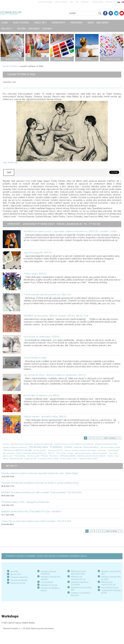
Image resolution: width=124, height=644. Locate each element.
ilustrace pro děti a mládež (48, 459)
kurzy (117, 456)
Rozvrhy (85, 2)
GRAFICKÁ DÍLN (17, 583)
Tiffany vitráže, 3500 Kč (35, 274)
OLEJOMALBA (47, 582)
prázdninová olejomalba (43, 444)
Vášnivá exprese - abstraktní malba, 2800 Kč (45, 417)
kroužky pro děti (40, 450)
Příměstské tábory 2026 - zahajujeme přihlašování (25, 502)
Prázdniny (56, 447)
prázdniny (11, 453)
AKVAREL (14, 571)
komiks (68, 450)
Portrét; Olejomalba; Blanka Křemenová (31, 453)
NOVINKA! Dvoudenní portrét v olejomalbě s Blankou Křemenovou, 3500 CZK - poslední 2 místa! (70, 231)
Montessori (54, 456)
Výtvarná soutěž (33, 456)
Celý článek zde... (11, 163)
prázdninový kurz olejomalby (22, 444)
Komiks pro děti (31, 459)
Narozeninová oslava (83, 453)
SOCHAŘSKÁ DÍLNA (110, 588)
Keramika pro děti (16, 459)
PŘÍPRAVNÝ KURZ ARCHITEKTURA (78, 573)
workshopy (102, 450)
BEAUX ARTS (16, 574)
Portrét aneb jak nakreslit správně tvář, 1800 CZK (47, 295)
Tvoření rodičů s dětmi (69, 459)
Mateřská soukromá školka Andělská (91, 456)
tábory (6, 459)
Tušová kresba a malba (35, 358)
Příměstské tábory (91, 447)
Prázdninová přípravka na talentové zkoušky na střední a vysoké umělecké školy (40, 483)
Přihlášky (45, 456)
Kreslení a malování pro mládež (84, 450)
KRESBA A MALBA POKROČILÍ (48, 573)
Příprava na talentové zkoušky (18, 450)
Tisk (77, 2)
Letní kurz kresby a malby (110, 447)
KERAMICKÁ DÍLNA (49, 585)
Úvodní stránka (45, 2)
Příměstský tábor (39, 447)
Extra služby (61, 453)
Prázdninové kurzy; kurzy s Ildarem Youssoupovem (74, 444)
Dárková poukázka (68, 456)
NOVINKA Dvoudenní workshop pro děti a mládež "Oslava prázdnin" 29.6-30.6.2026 (41, 493)
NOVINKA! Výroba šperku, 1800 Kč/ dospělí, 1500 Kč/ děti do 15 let (56, 316)
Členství (51, 453)
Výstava (110, 456)
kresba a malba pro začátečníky (15, 447)
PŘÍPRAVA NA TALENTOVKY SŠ (108, 583)
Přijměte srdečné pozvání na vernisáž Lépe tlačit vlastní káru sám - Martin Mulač (40, 473)
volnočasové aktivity (55, 450)
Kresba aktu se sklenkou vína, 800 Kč (42, 395)
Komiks (6, 444)
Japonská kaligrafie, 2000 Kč (38, 253)
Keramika (78, 447)
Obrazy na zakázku (100, 453)
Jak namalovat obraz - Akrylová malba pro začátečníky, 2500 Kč (55, 375)
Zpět (9, 172)
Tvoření (68, 447)
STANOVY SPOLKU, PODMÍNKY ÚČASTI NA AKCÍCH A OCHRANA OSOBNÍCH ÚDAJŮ (46, 556)
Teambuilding (20, 456)
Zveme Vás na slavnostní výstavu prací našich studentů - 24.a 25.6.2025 (36, 521)
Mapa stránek (61, 2)
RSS (71, 2)
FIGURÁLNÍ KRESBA (19, 580)
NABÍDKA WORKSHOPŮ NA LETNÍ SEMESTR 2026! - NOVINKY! (31, 512)
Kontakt (109, 2)
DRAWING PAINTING (19, 577)
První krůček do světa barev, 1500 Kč (41, 337)
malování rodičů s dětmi (88, 459)
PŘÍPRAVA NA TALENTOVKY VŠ (78, 578)
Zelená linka (97, 2)
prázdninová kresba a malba (106, 444)
